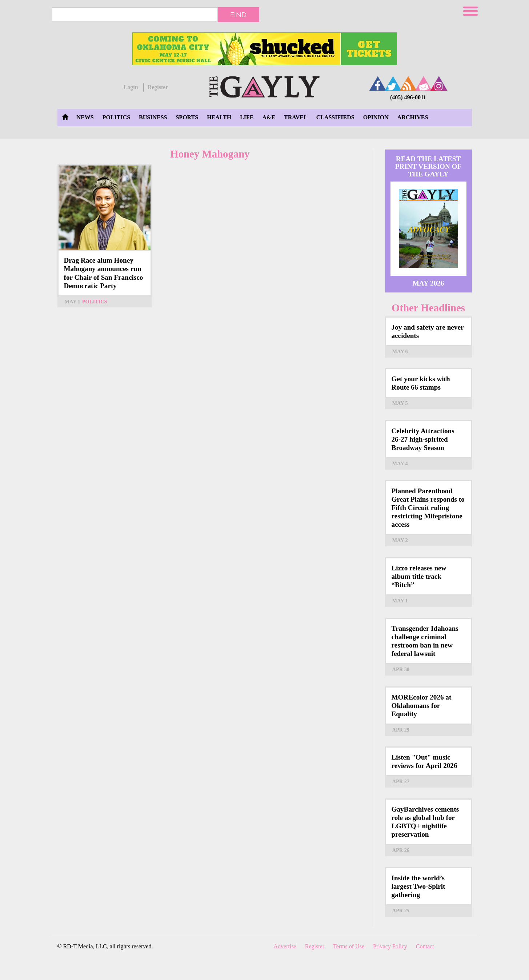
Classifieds (335, 117)
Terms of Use (349, 946)
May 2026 (428, 283)
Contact (425, 946)
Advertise (285, 946)
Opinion (376, 117)
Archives (413, 117)
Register (158, 87)
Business (153, 117)
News (85, 117)
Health (219, 117)
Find (238, 15)
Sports (187, 117)
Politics (116, 117)
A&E (269, 117)
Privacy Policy (390, 946)
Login (131, 87)
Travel (296, 117)
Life (247, 117)
